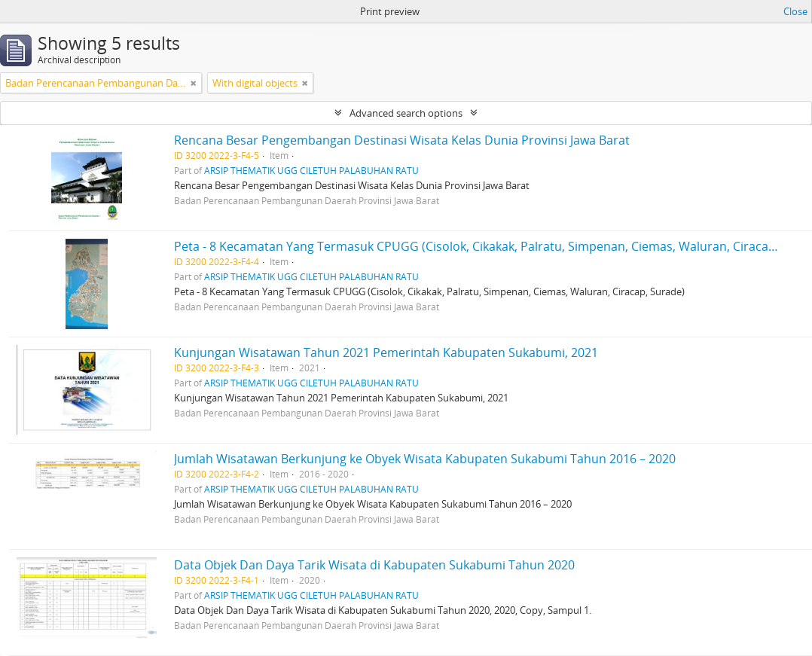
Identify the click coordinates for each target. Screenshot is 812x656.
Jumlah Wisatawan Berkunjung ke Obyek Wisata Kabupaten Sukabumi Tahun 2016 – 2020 (425, 459)
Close (795, 11)
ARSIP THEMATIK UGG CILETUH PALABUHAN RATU (311, 170)
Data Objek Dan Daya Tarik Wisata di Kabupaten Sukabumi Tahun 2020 (374, 565)
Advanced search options (406, 113)
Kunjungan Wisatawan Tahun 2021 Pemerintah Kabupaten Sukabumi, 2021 (386, 352)
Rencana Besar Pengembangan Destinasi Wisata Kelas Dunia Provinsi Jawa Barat (402, 140)
